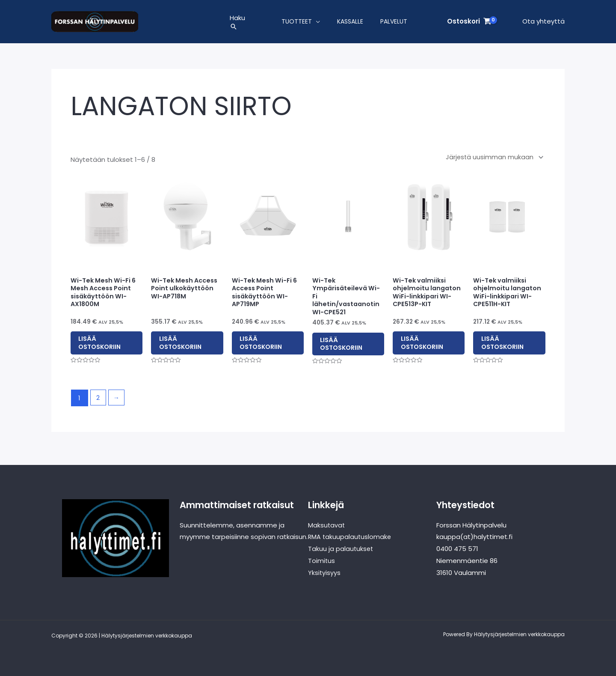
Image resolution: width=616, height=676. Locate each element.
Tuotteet (297, 23)
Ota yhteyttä (543, 23)
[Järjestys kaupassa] (492, 160)
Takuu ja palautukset (341, 549)
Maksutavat (327, 525)
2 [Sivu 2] (98, 406)
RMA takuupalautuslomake (350, 537)
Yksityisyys (324, 573)
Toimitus (322, 561)
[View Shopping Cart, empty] (469, 23)
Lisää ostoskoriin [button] (107, 347)
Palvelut (394, 23)
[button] (237, 28)
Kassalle (350, 23)
